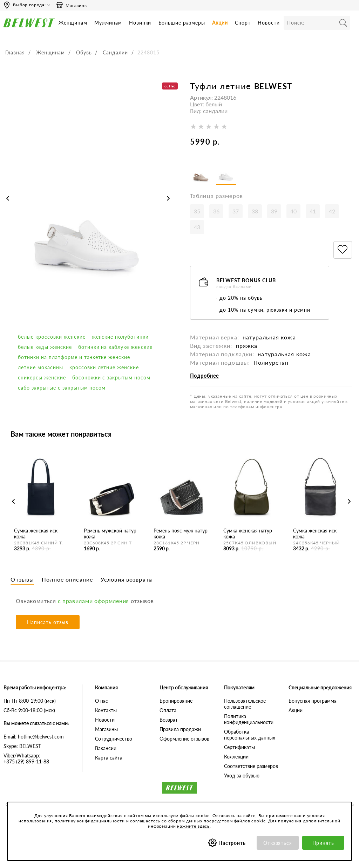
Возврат (169, 720)
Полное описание (67, 579)
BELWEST (273, 86)
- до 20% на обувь (239, 298)
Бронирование (176, 701)
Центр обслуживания (184, 687)
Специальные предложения (320, 687)
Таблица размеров (216, 196)
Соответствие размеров (251, 766)
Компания (106, 687)
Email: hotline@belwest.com (34, 737)
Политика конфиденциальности (249, 719)
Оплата (168, 710)
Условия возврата (126, 579)
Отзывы (22, 579)
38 (255, 211)
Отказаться (278, 843)
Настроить (232, 843)
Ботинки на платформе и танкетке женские (74, 357)
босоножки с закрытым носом (111, 377)
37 (236, 211)
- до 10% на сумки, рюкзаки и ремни (263, 310)
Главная (15, 52)
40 (293, 211)
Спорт (243, 23)
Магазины (72, 5)
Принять (323, 843)
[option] (88, 205)
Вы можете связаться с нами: (36, 723)
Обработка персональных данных (250, 735)
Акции (220, 23)
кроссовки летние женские (104, 367)
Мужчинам (108, 23)
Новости (269, 23)
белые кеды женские (45, 347)
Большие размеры (182, 23)
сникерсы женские (42, 377)
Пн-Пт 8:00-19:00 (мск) (30, 701)
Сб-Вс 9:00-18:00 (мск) (29, 710)
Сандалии (115, 52)
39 (274, 211)
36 (216, 211)
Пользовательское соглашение (245, 704)
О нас (101, 701)
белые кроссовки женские (52, 337)
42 (332, 211)
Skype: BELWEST (22, 746)
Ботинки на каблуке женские (115, 347)
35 (197, 211)
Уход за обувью (242, 776)
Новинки (140, 23)
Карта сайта (109, 758)
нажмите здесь (193, 826)
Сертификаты (239, 747)
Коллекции (236, 757)
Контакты (106, 710)
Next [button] (168, 198)
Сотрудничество (114, 739)
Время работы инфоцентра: (35, 687)
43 (197, 227)
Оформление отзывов (184, 739)
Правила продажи (180, 729)
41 (313, 211)
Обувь (84, 52)
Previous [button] (8, 198)
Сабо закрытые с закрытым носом (62, 388)
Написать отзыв (48, 622)
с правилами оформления (93, 601)
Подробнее (204, 376)
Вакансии (106, 748)
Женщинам (73, 23)
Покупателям (239, 687)
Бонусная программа (313, 701)
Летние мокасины (40, 367)
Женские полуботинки (120, 337)
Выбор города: (29, 5)
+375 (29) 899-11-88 (38, 758)
